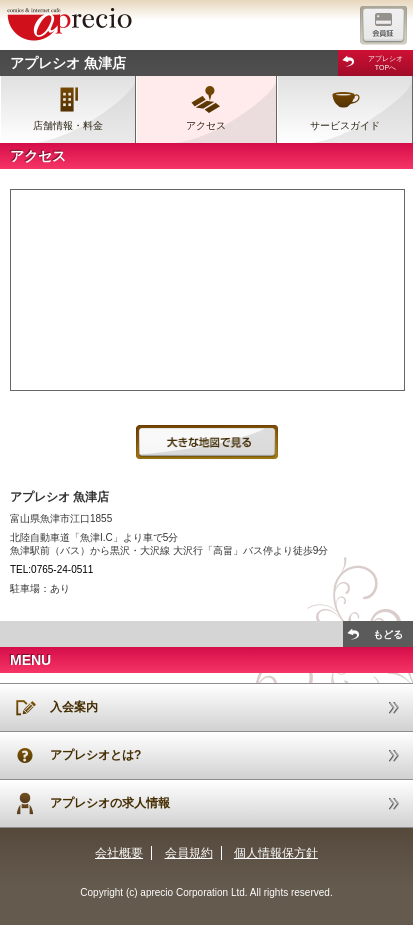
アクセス (206, 125)
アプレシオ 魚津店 (68, 63)
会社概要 (119, 853)
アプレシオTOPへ (385, 63)
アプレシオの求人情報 (110, 803)
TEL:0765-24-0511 (51, 569)
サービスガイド (345, 125)
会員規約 (189, 853)
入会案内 (74, 707)
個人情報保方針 (276, 853)
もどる (388, 634)
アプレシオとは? (95, 755)
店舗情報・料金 (68, 125)
